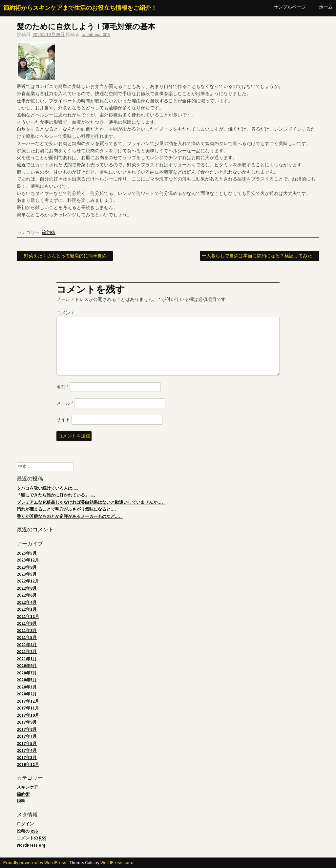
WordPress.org (31, 845)
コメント (66, 313)
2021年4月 (27, 645)
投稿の (27, 831)
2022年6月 (27, 595)
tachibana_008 (95, 34)
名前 (63, 387)
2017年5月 (27, 743)
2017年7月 (27, 736)
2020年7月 (27, 673)
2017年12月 (28, 701)
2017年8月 (27, 729)
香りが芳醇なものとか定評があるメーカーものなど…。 (70, 516)
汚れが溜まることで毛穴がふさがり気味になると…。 (68, 509)
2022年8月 (27, 588)
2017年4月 (27, 750)
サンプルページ (290, 7)
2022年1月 (27, 609)
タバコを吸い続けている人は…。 (49, 488)
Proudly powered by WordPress (35, 862)
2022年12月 (28, 581)
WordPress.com (116, 862)
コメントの (31, 838)
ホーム (326, 7)
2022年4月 (27, 602)
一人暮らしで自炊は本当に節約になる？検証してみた (260, 256)
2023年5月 (27, 574)
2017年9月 (27, 722)
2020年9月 (27, 666)
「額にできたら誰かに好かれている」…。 (57, 495)
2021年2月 (27, 652)
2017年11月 (28, 708)
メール (65, 403)
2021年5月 (27, 637)
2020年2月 (27, 694)
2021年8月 (27, 631)
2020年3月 (27, 687)
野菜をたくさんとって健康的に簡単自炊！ (65, 256)
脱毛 (21, 801)
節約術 (49, 232)
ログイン (25, 824)
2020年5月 (27, 680)
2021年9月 (27, 623)
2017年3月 (27, 758)
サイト (63, 419)
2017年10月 (28, 715)
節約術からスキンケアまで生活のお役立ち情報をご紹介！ (80, 8)
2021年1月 (27, 659)
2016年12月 (28, 764)
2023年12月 (28, 560)
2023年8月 (27, 567)
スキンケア (27, 787)
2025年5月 (27, 553)
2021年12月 (28, 616)
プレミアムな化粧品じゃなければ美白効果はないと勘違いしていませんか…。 (91, 502)
